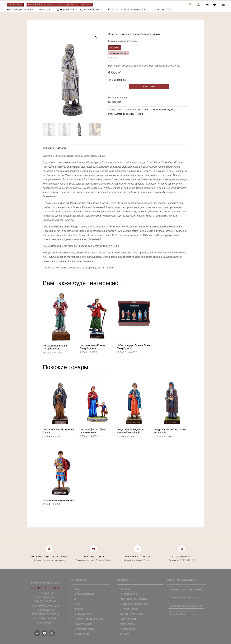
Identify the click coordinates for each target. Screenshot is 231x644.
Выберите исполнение (123, 41)
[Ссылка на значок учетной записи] (199, 4)
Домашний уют (67, 10)
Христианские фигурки (21, 10)
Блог (60, 5)
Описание (49, 148)
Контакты (84, 5)
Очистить (113, 58)
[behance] (215, 5)
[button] (117, 80)
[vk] (208, 5)
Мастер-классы (163, 10)
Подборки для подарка (135, 10)
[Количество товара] (117, 87)
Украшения (46, 10)
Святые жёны (143, 110)
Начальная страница (40, 5)
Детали (62, 148)
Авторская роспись (125, 114)
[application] (34, 10)
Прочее (112, 10)
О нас (71, 5)
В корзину (149, 87)
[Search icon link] (190, 5)
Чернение (140, 114)
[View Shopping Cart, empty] (223, 4)
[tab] (49, 148)
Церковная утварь (92, 10)
